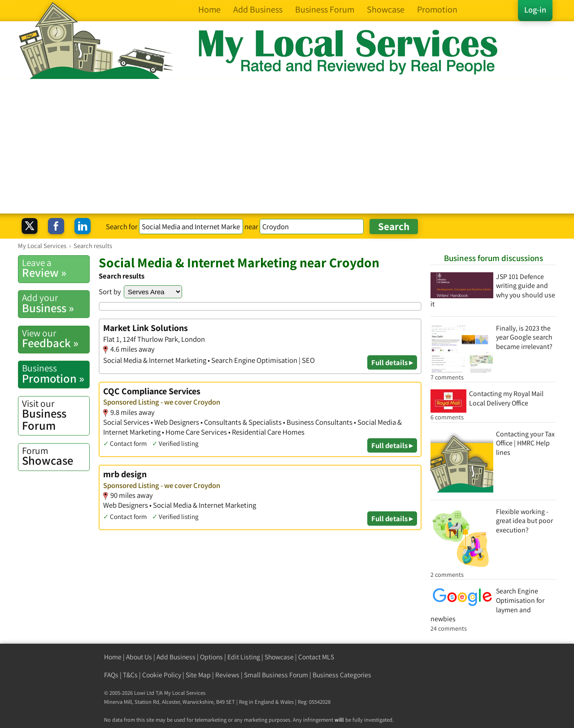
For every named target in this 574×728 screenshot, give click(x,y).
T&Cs (130, 675)
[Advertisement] (287, 146)
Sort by (110, 292)
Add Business (176, 657)
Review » (56, 268)
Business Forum (56, 415)
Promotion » (56, 374)
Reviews (227, 675)
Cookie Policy (162, 675)
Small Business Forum (276, 675)
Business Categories (342, 675)
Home (113, 657)
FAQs (111, 675)
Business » (56, 303)
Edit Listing (244, 657)
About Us (139, 657)
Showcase (56, 456)
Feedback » (56, 339)
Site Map (198, 675)
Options (211, 657)
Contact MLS (316, 657)
